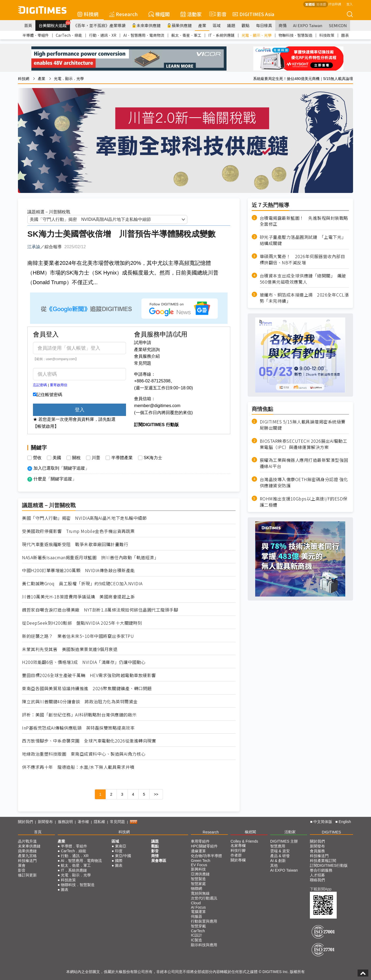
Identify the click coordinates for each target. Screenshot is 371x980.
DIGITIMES (332, 832)
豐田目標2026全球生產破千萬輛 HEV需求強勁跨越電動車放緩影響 (89, 675)
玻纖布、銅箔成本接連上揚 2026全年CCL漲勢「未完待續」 (304, 298)
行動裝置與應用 (204, 921)
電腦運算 (198, 912)
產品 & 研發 (280, 856)
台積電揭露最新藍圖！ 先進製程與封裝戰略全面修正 (304, 221)
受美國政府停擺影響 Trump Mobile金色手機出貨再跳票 (78, 531)
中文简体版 (323, 822)
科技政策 (327, 35)
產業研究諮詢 (147, 350)
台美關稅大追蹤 (54, 24)
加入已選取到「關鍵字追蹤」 (61, 468)
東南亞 (121, 846)
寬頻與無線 (200, 893)
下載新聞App (321, 889)
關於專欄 (238, 860)
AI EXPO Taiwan (308, 25)
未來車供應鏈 (146, 25)
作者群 (236, 855)
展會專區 (159, 861)
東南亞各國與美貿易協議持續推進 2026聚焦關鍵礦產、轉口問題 (87, 688)
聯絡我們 (317, 880)
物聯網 (196, 888)
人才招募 (317, 875)
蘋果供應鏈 (179, 25)
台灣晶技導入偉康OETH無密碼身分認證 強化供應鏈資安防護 (304, 482)
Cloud (196, 903)
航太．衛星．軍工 (186, 35)
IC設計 (196, 935)
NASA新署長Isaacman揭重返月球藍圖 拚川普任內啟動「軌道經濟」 (90, 557)
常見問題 (143, 363)
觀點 (246, 25)
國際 (119, 861)
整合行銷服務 (321, 870)
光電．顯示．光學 (257, 35)
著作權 (83, 822)
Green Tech (201, 861)
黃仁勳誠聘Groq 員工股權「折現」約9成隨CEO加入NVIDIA (82, 584)
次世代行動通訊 (204, 898)
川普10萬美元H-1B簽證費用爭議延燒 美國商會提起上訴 (78, 597)
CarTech (198, 931)
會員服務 (317, 851)
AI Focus (198, 907)
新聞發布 (45, 822)
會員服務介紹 (147, 356)
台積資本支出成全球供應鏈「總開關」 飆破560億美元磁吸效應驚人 (303, 279)
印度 (119, 851)
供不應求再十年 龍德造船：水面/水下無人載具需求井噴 (78, 767)
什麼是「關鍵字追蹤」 (55, 479)
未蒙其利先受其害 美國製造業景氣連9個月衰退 (70, 649)
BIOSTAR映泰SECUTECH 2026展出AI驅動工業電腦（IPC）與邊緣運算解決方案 (304, 444)
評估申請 (335, 4)
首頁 (28, 25)
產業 (202, 25)
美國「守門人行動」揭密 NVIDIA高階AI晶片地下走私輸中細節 (84, 518)
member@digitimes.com (157, 406)
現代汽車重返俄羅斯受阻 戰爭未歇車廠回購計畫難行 (75, 544)
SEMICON (338, 25)
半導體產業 (122, 458)
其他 (274, 865)
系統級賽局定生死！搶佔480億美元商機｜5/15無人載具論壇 (303, 79)
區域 (217, 25)
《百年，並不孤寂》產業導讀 (99, 25)
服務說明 (65, 822)
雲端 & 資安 (280, 851)
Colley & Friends (244, 841)
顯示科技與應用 (204, 945)
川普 (96, 458)
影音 (217, 14)
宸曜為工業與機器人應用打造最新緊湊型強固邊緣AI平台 (304, 463)
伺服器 (196, 916)
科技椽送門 (27, 861)
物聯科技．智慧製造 (295, 35)
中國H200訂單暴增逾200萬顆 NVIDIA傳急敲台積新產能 (78, 570)
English (345, 822)
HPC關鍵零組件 (204, 846)
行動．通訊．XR (103, 35)
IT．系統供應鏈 (221, 35)
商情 (283, 25)
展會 (22, 865)
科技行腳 (238, 850)
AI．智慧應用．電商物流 (144, 35)
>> (156, 794)
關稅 (76, 458)
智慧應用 (278, 846)
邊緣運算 (198, 851)
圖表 (345, 35)
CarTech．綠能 (69, 35)
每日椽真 (264, 25)
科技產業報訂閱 (323, 861)
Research (123, 14)
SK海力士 (153, 458)
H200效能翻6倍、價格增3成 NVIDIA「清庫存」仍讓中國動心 (84, 662)
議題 (231, 25)
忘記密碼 (40, 385)
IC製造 (196, 940)
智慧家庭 (198, 884)
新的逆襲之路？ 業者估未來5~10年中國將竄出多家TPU (78, 636)
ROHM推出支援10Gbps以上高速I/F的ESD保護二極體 (304, 502)
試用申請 (143, 343)
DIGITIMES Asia (253, 14)
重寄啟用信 (59, 385)
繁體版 (310, 4)
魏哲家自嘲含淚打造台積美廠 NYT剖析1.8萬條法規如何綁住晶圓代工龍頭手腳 (100, 610)
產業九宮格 (27, 856)
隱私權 (99, 822)
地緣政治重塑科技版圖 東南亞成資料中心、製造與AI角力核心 (84, 754)
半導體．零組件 (36, 35)
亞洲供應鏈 (200, 874)
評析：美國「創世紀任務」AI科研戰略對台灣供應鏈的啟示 (79, 715)
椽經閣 (159, 14)
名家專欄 (238, 846)
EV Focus (199, 865)
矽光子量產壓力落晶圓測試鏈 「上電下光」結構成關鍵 (303, 240)
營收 (37, 458)
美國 (57, 458)
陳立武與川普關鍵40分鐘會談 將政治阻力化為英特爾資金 (80, 702)
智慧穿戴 (198, 926)
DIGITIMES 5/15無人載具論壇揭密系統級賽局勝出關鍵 (303, 425)
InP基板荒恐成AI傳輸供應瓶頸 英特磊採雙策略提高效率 (78, 728)
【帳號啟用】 (46, 426)
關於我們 (25, 822)
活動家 (191, 14)
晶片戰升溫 (27, 841)
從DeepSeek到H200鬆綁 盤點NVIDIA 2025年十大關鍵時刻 (82, 623)
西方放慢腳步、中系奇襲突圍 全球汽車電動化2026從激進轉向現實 (89, 741)
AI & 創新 (278, 861)
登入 (350, 4)
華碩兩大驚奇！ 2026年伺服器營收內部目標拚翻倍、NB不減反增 (303, 259)
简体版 (321, 4)
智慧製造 (198, 879)
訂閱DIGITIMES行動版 (329, 865)
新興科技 (198, 869)
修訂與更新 (27, 875)
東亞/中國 (123, 856)
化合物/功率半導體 (206, 856)
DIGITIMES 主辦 (284, 841)
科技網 (88, 14)
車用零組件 (200, 841)
